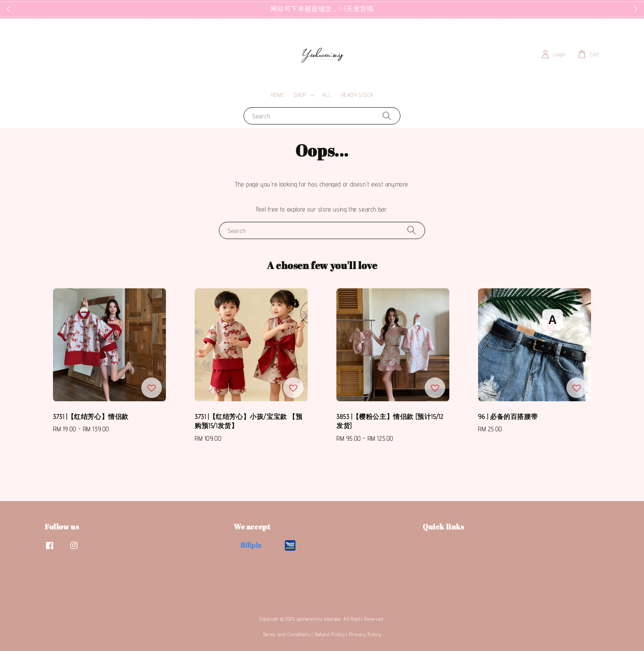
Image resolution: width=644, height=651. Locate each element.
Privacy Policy (365, 634)
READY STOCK (357, 95)
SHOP (300, 95)
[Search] (387, 116)
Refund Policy (330, 634)
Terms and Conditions (286, 634)
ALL (327, 95)
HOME (277, 95)
